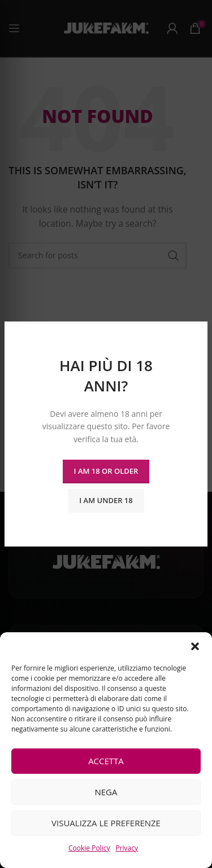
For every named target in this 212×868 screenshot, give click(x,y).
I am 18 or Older (106, 471)
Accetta (106, 761)
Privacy (127, 848)
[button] (195, 646)
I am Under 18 (106, 500)
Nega (106, 792)
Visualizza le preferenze (106, 823)
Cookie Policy (89, 848)
